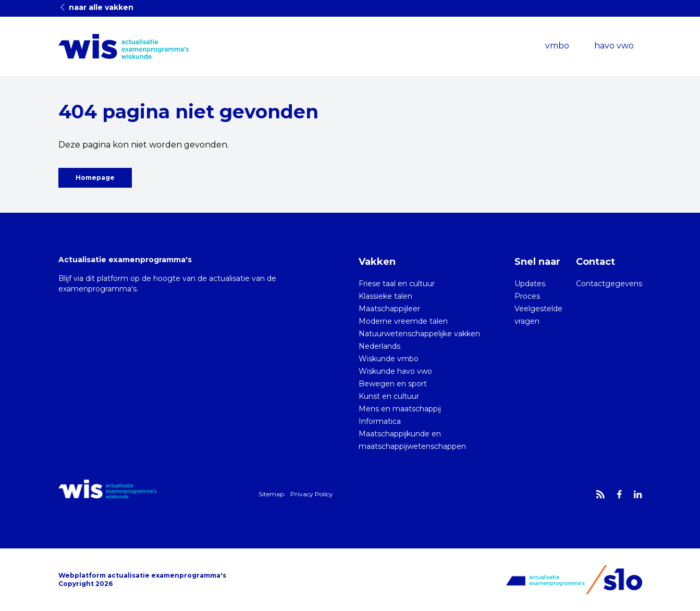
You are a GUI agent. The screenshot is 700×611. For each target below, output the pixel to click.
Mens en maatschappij (400, 409)
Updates (530, 284)
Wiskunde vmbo (389, 359)
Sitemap (271, 494)
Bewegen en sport (393, 384)
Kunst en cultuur (389, 396)
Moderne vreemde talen (403, 321)
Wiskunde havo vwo (395, 371)
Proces (527, 296)
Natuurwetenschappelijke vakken (419, 334)
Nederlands (379, 346)
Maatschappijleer (389, 309)
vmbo (557, 46)
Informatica (380, 421)
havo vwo (614, 46)
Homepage (95, 178)
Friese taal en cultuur (397, 284)
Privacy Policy (312, 494)
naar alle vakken (96, 7)
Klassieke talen (385, 296)
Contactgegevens (609, 284)
